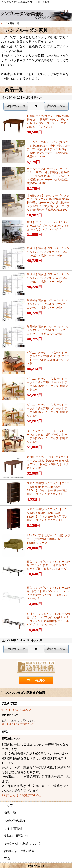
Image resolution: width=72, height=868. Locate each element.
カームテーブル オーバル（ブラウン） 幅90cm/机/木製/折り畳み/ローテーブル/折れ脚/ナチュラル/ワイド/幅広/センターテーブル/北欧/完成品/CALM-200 (48, 149)
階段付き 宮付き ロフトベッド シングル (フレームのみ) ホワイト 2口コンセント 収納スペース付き (48, 252)
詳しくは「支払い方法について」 (18, 710)
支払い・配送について (19, 836)
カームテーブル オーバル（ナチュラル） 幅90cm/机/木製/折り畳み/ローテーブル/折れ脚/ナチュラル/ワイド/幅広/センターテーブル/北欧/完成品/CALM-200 (48, 176)
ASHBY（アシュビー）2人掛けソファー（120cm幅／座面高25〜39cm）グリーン (48, 539)
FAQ (7, 859)
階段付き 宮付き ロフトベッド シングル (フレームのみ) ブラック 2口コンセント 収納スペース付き (48, 330)
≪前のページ (16, 106)
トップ (3, 23)
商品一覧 (10, 813)
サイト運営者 (13, 828)
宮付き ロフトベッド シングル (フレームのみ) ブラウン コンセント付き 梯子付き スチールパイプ (48, 226)
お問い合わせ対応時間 (19, 851)
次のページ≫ (56, 106)
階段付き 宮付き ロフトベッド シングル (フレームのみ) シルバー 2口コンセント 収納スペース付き (48, 278)
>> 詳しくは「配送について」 (23, 795)
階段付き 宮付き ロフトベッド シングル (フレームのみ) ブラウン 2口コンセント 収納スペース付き (48, 304)
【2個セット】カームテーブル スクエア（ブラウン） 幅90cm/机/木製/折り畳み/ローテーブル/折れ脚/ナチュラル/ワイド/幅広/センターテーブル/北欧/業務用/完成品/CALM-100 (48, 203)
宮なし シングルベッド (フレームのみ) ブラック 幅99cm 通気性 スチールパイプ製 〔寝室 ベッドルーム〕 (48, 565)
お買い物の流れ (15, 820)
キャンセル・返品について (22, 844)
